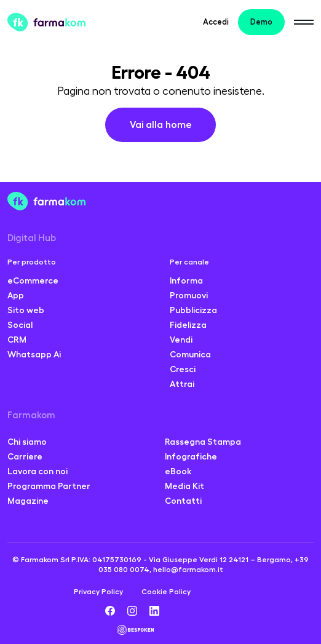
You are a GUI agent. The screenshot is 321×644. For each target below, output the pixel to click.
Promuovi (189, 295)
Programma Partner (49, 486)
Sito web (26, 310)
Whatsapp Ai (34, 354)
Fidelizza (188, 325)
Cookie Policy (166, 592)
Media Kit (184, 486)
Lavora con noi (38, 471)
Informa (186, 280)
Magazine (28, 501)
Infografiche (191, 456)
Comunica (190, 354)
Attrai (182, 384)
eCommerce (33, 280)
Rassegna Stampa (203, 442)
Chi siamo (27, 442)
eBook (178, 471)
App (16, 295)
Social (20, 325)
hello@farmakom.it (188, 570)
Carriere (25, 456)
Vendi (181, 340)
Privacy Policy (98, 592)
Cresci (183, 369)
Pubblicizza (193, 310)
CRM (17, 340)
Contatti (183, 501)
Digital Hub (32, 238)
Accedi (216, 22)
